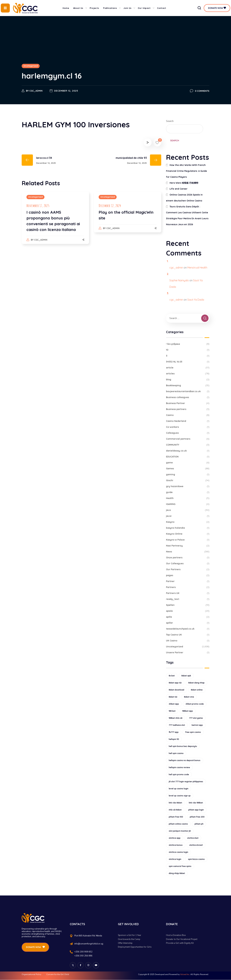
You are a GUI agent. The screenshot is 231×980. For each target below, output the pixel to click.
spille (188, 617)
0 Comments (202, 91)
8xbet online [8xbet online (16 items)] (197, 690)
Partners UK (188, 593)
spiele (188, 611)
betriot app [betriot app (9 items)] (197, 725)
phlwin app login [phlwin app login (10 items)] (196, 810)
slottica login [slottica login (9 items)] (175, 859)
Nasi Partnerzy (188, 546)
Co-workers (188, 427)
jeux (188, 510)
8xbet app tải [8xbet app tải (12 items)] (175, 683)
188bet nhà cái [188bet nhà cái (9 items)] (176, 718)
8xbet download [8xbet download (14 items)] (176, 690)
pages (188, 575)
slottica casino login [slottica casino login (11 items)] (178, 852)
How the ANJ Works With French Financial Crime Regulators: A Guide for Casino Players (186, 171)
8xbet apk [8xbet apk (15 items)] (186, 676)
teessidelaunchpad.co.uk (188, 629)
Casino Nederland (188, 421)
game (188, 463)
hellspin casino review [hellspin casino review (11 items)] (179, 767)
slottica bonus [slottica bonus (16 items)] (176, 845)
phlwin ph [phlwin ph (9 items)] (199, 824)
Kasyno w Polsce (188, 540)
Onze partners (188, 558)
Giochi (188, 480)
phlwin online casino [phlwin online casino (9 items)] (178, 824)
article (188, 368)
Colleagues (188, 433)
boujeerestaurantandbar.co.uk (188, 391)
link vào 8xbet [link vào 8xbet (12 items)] (175, 803)
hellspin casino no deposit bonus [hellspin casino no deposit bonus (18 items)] (185, 760)
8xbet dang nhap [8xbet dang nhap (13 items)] (196, 683)
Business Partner (188, 403)
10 (188, 350)
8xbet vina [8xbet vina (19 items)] (189, 697)
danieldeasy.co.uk (188, 451)
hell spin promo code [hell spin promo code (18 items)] (179, 774)
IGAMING (188, 504)
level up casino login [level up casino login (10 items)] (179, 789)
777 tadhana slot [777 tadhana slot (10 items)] (177, 725)
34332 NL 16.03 (188, 362)
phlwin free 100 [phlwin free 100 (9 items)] (176, 817)
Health (188, 498)
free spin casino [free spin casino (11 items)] (193, 732)
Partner (188, 581)
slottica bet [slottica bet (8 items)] (193, 838)
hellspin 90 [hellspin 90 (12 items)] (174, 739)
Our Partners (188, 569)
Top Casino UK (188, 635)
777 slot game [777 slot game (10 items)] (196, 718)
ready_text (188, 599)
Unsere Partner (188, 653)
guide (188, 492)
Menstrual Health (197, 268)
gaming (188, 475)
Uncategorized (31, 66)
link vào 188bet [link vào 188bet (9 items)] (196, 803)
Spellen (188, 605)
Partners (188, 587)
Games (188, 469)
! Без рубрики (188, 344)
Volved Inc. (185, 974)
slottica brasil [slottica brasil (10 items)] (196, 845)
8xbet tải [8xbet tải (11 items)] (173, 697)
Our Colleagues (188, 564)
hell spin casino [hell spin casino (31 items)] (176, 753)
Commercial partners (188, 439)
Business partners (188, 409)
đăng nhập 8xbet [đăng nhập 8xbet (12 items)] (177, 873)
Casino (188, 415)
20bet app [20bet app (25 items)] (174, 704)
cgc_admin (36, 91)
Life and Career (178, 189)
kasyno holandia (188, 528)
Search (170, 121)
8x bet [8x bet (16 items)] (172, 676)
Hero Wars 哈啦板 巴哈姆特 (184, 183)
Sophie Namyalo (179, 280)
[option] (55, 221)
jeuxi (188, 516)
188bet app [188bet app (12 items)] (188, 711)
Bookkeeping (188, 386)
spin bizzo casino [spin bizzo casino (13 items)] (196, 859)
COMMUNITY (188, 445)
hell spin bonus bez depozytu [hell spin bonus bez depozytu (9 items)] (183, 746)
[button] (199, 8)
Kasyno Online (188, 534)
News (188, 552)
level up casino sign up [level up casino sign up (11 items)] (180, 796)
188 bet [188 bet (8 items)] (172, 711)
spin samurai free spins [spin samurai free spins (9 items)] (180, 866)
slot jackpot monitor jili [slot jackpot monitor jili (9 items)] (180, 831)
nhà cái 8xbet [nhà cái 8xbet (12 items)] (175, 810)
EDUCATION (188, 457)
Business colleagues (188, 397)
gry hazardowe (188, 486)
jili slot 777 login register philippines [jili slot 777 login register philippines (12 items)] (186, 782)
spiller (188, 623)
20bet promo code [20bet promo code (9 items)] (195, 704)
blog (188, 380)
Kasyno (188, 522)
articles (188, 374)
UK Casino (188, 641)
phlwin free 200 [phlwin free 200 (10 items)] (197, 817)
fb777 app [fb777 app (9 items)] (174, 732)
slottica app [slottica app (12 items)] (175, 838)
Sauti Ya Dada (196, 300)
